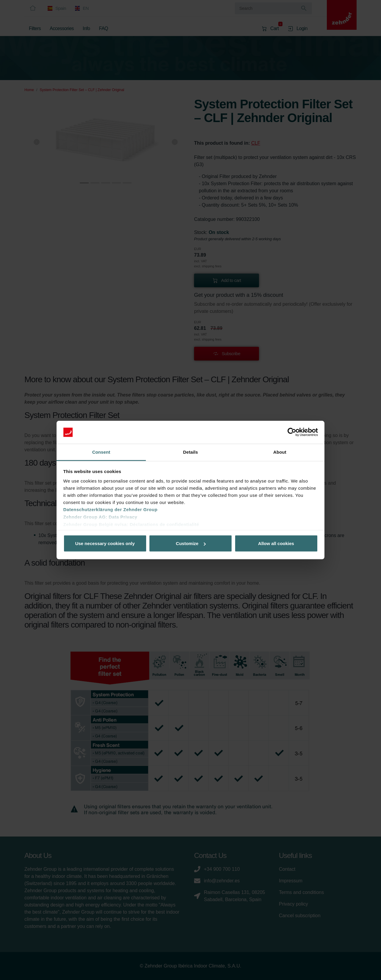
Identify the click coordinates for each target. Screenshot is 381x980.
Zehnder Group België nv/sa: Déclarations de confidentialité (131, 524)
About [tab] (280, 452)
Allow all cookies (276, 543)
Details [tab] (190, 452)
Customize (191, 543)
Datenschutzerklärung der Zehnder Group (111, 509)
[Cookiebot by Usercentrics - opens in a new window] (292, 432)
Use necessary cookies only (105, 543)
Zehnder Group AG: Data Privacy (100, 517)
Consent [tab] (101, 452)
